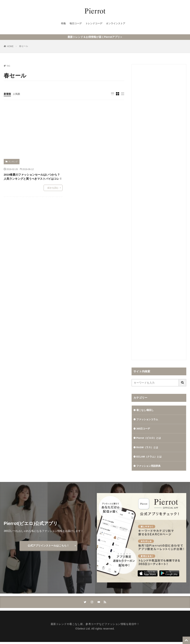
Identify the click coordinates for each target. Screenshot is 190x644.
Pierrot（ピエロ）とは (150, 439)
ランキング (13, 161)
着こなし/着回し (146, 410)
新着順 (8, 93)
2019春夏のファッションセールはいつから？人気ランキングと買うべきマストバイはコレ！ (33, 176)
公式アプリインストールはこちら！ (48, 547)
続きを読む (53, 187)
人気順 (17, 93)
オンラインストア (117, 24)
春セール (24, 46)
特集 (62, 24)
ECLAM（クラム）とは (150, 458)
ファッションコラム (148, 419)
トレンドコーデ (94, 24)
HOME (10, 46)
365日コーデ (144, 429)
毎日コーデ (74, 24)
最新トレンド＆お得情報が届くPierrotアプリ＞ (95, 37)
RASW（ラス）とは (148, 448)
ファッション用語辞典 (149, 467)
